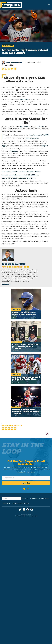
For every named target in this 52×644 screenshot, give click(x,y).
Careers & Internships (40, 499)
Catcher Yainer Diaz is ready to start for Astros (19, 178)
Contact (6, 503)
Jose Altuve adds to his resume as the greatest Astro (21, 172)
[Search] (12, 499)
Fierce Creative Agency (31, 516)
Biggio (4, 146)
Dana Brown (24, 127)
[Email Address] (26, 478)
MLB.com (15, 151)
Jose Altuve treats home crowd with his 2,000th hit (20, 175)
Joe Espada (40, 127)
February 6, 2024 (33, 138)
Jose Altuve (24, 100)
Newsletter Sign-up (21, 503)
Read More (6, 284)
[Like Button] (47, 434)
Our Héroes (8, 46)
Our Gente (16, 310)
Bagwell (45, 146)
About (25, 499)
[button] (26, 483)
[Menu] (49, 5)
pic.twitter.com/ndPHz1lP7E (38, 135)
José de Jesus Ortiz (14, 62)
